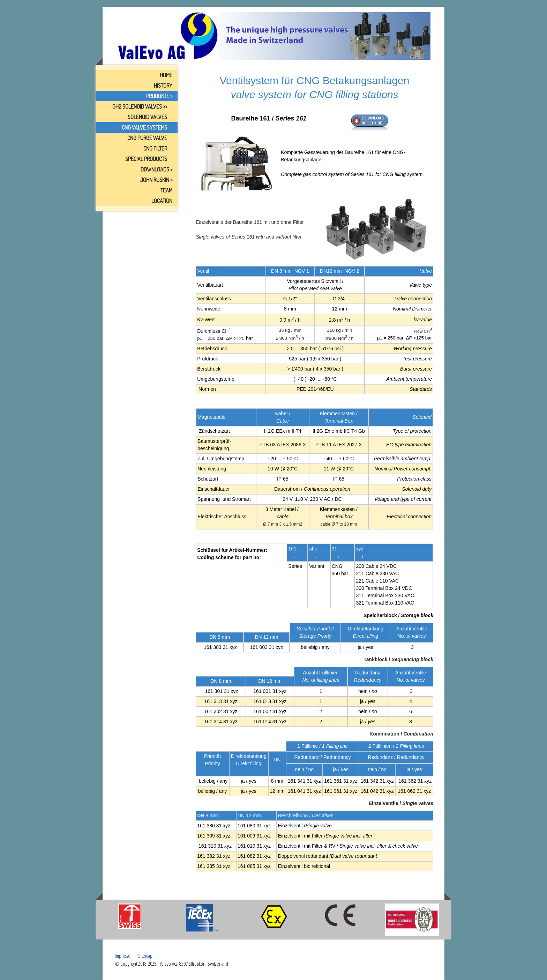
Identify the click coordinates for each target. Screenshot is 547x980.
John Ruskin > (156, 180)
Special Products (146, 159)
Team (166, 190)
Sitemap (145, 956)
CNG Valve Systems (144, 127)
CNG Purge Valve (147, 138)
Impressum (124, 956)
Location (162, 201)
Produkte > (159, 96)
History (163, 86)
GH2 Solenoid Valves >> (140, 107)
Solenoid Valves (147, 117)
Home (166, 75)
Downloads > (156, 169)
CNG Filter (155, 148)
